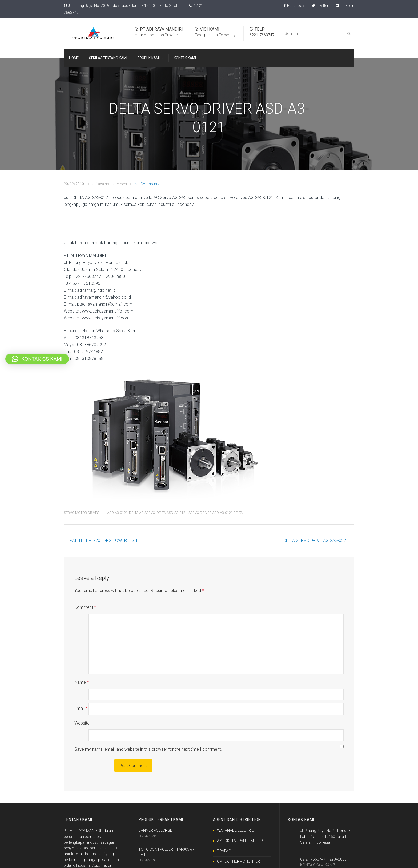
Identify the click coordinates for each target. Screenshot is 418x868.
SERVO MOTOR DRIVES (81, 513)
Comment (85, 607)
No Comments (147, 184)
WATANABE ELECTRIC (236, 796)
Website (82, 700)
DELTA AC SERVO (142, 513)
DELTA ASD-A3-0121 (172, 513)
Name (82, 671)
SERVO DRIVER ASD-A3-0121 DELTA (216, 513)
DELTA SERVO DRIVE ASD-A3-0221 (316, 540)
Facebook (294, 6)
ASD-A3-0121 (117, 513)
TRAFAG (224, 817)
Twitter (320, 6)
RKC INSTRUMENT (233, 837)
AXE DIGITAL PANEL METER (240, 806)
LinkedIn (345, 6)
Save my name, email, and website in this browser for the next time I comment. (148, 715)
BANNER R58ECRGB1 (156, 796)
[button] (37, 359)
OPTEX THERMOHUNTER (238, 827)
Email (81, 685)
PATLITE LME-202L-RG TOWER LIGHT (104, 540)
